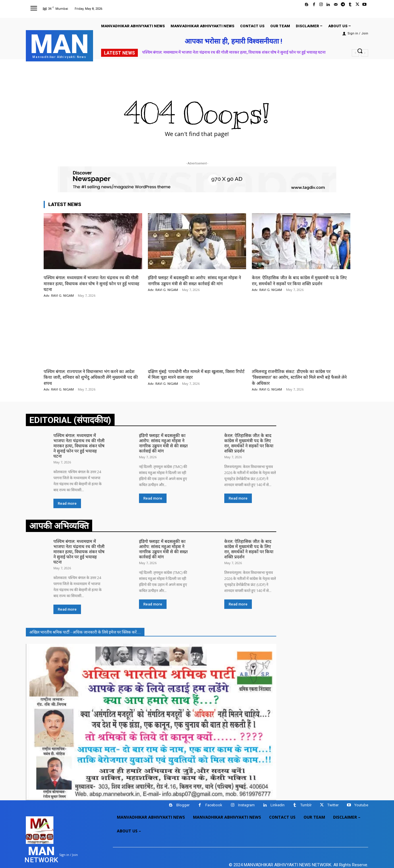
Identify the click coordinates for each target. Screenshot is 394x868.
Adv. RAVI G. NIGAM (59, 295)
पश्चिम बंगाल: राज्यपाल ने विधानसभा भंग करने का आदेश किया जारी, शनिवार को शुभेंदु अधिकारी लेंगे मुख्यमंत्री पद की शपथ (88, 377)
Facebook (214, 792)
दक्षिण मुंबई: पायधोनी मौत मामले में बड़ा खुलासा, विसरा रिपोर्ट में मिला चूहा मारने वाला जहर (195, 374)
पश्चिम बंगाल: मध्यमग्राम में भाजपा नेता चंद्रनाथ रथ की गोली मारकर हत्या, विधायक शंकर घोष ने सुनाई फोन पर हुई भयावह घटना (234, 52)
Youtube (361, 792)
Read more (67, 497)
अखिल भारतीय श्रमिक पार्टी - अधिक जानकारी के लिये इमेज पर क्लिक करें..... (85, 619)
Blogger (183, 792)
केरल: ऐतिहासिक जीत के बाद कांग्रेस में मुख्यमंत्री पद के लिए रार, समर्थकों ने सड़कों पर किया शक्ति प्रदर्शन (300, 280)
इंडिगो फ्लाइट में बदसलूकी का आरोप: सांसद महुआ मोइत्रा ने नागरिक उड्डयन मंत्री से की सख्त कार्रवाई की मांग (196, 280)
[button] (360, 51)
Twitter (333, 792)
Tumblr (306, 792)
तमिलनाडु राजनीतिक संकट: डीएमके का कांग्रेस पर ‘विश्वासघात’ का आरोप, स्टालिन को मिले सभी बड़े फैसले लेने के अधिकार (300, 377)
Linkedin (278, 792)
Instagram (246, 792)
